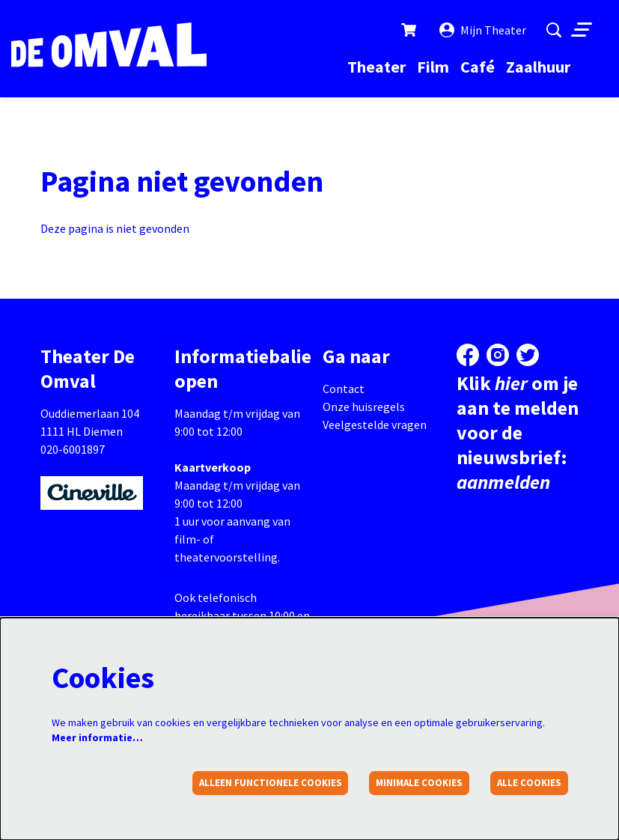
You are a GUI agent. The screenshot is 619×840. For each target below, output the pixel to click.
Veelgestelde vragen (375, 424)
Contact (344, 389)
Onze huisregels (364, 407)
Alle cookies (529, 783)
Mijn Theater (483, 30)
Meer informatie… (97, 737)
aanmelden (503, 482)
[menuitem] (376, 67)
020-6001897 (73, 449)
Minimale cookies (419, 783)
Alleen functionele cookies (271, 783)
